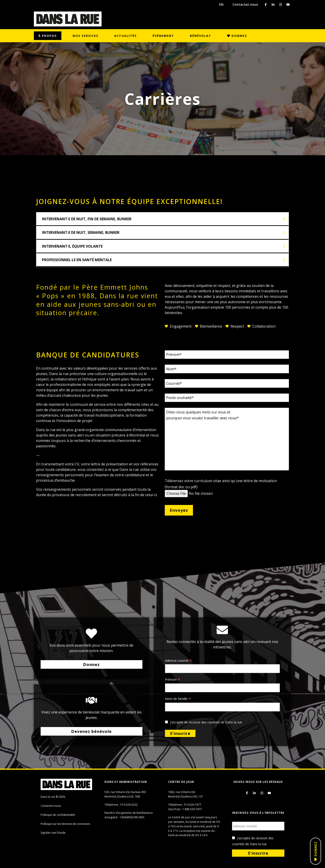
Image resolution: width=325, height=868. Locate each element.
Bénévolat (201, 36)
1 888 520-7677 (192, 809)
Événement (163, 36)
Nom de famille (178, 699)
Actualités (125, 36)
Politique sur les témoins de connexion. (66, 824)
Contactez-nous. (51, 806)
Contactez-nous (245, 4)
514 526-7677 (193, 805)
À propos (48, 36)
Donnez (237, 36)
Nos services (86, 36)
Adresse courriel (179, 661)
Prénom (173, 680)
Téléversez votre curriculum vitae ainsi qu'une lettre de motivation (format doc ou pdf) (221, 487)
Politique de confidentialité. (58, 815)
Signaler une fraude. (53, 833)
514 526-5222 (129, 805)
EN (221, 4)
